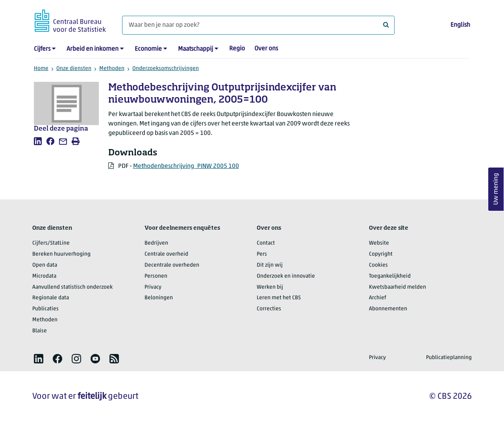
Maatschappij (195, 49)
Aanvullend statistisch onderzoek (72, 287)
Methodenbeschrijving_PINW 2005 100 (186, 166)
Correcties (269, 309)
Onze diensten (74, 69)
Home (41, 69)
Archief (378, 298)
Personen (156, 276)
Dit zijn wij (270, 265)
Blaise (40, 331)
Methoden (112, 69)
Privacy (153, 287)
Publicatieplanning (449, 358)
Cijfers (42, 49)
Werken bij (270, 287)
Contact (266, 243)
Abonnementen (388, 309)
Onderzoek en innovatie (286, 276)
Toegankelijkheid (390, 276)
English (460, 25)
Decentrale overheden (172, 265)
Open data (45, 265)
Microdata (44, 276)
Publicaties (45, 309)
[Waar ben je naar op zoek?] (258, 25)
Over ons (266, 49)
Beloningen (159, 298)
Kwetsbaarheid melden (397, 287)
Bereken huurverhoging (61, 254)
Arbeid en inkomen (93, 49)
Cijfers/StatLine (51, 243)
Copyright (381, 254)
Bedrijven (156, 243)
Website (379, 243)
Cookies (378, 265)
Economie (148, 49)
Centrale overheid (166, 254)
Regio (237, 49)
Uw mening (496, 189)
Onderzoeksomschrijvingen (166, 69)
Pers (262, 254)
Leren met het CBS (279, 298)
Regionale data (51, 298)
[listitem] (38, 141)
